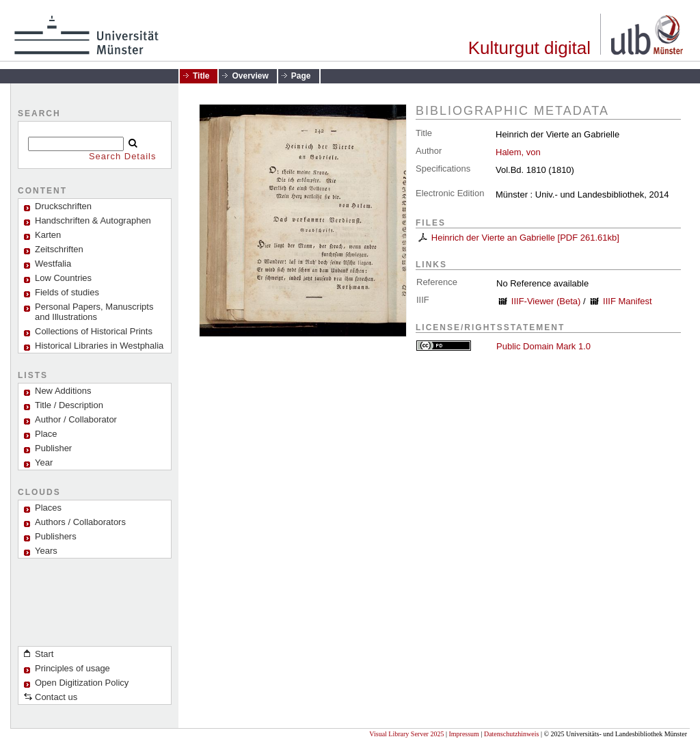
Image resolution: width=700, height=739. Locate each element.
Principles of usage (72, 668)
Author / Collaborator (76, 419)
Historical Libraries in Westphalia (99, 346)
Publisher (53, 448)
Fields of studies (67, 292)
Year (44, 462)
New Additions (63, 391)
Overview (250, 76)
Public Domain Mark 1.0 (543, 346)
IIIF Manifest (628, 301)
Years (46, 551)
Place (46, 434)
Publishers (56, 536)
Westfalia (53, 264)
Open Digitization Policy (82, 683)
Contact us (56, 697)
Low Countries (63, 278)
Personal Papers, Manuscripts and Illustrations (94, 312)
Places (48, 508)
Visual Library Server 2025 (406, 734)
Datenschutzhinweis (512, 734)
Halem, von (518, 152)
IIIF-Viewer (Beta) (546, 301)
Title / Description (69, 405)
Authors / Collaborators (80, 522)
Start (44, 654)
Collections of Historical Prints (94, 331)
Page (301, 76)
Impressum (463, 734)
